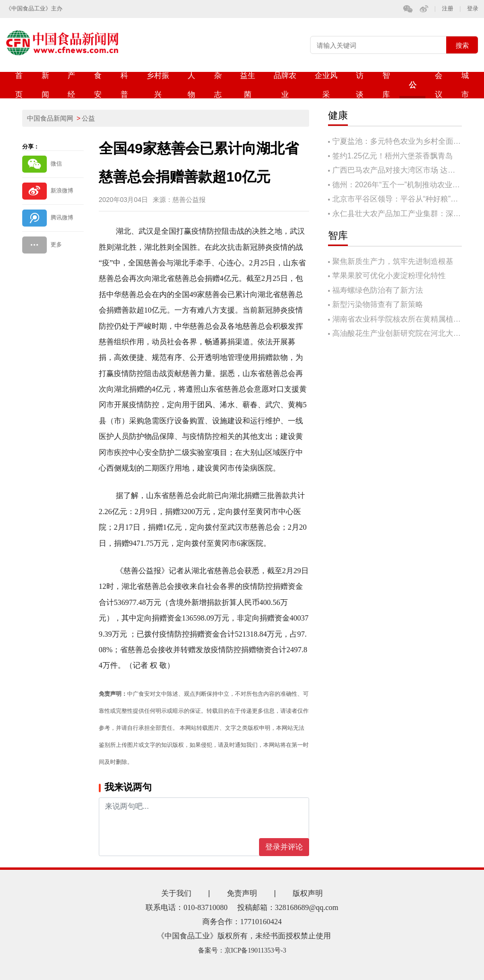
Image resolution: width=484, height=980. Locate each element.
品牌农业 (285, 85)
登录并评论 (284, 847)
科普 (124, 85)
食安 (98, 85)
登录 (473, 9)
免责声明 (242, 893)
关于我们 (176, 893)
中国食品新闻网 (50, 118)
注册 (448, 9)
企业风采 (326, 85)
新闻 (45, 85)
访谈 (360, 85)
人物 (191, 85)
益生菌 (248, 85)
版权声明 (308, 893)
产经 (71, 85)
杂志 (218, 85)
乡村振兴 (158, 85)
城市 (465, 85)
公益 (413, 90)
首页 (19, 85)
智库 (386, 85)
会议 (439, 85)
